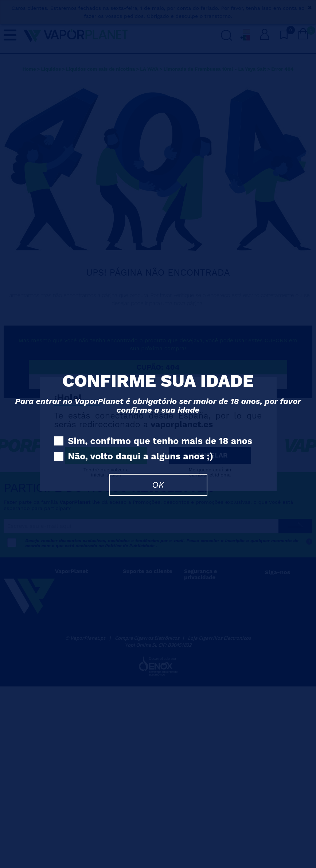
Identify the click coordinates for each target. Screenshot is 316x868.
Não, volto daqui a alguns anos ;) (134, 457)
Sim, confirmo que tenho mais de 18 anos (153, 441)
